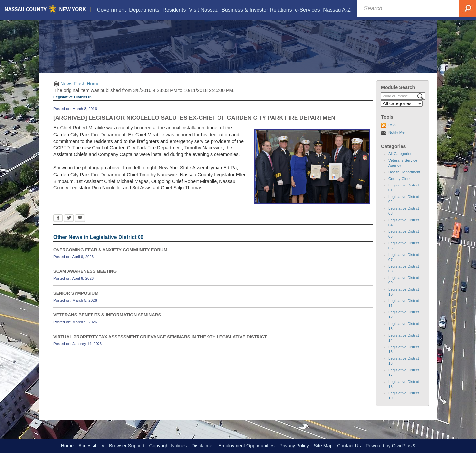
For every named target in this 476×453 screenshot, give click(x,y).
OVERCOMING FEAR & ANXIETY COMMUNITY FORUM (110, 258)
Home (67, 446)
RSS (392, 133)
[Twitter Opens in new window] (69, 227)
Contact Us (349, 446)
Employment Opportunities (247, 446)
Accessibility (91, 446)
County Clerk (399, 187)
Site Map (323, 446)
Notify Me (397, 141)
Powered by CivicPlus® (390, 446)
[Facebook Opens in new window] (58, 227)
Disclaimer (203, 446)
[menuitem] (111, 10)
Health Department (404, 180)
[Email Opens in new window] (80, 227)
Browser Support (127, 446)
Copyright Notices (168, 446)
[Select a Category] (402, 112)
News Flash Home (80, 92)
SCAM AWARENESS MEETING (85, 280)
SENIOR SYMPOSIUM (76, 301)
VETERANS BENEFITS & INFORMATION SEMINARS (107, 323)
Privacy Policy (294, 446)
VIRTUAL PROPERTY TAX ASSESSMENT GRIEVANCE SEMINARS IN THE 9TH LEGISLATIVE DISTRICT (160, 345)
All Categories (400, 162)
